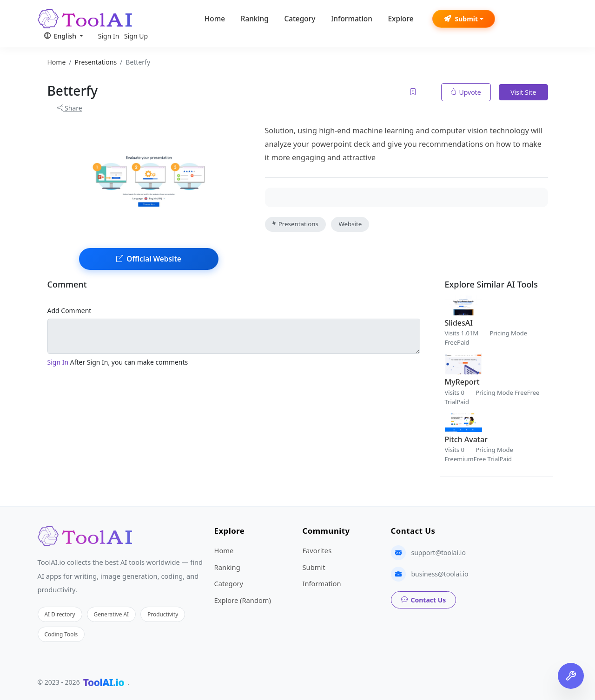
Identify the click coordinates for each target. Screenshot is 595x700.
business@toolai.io (440, 574)
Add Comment (69, 311)
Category (300, 19)
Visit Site (523, 92)
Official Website (149, 259)
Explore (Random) (243, 600)
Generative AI (112, 614)
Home (215, 19)
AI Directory (60, 614)
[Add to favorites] (414, 92)
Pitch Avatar (466, 439)
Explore (400, 19)
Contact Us (424, 600)
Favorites (317, 550)
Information (352, 19)
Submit (461, 19)
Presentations (295, 224)
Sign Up (136, 36)
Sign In (109, 36)
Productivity (163, 614)
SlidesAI (459, 323)
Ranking (255, 19)
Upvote (466, 92)
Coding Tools (61, 634)
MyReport (462, 382)
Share (70, 108)
